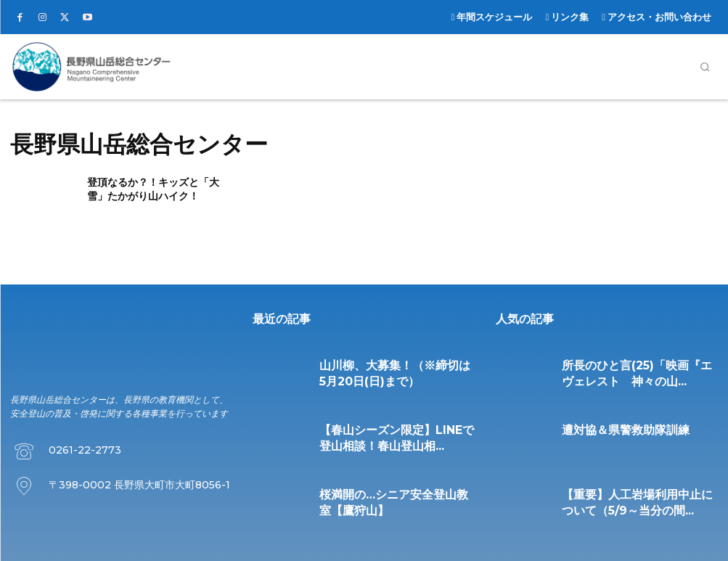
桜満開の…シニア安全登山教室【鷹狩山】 (388, 492)
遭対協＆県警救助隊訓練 (602, 427)
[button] (705, 67)
